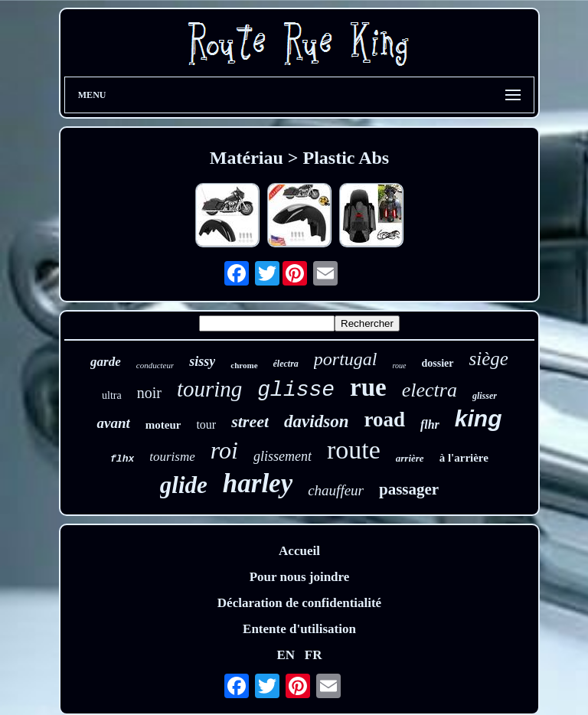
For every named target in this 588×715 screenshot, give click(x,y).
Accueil (299, 551)
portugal (346, 359)
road (384, 420)
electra (430, 390)
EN (286, 655)
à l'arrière (464, 458)
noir (149, 393)
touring (209, 389)
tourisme (172, 457)
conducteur (155, 365)
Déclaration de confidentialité (299, 603)
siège (489, 359)
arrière (410, 458)
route (354, 450)
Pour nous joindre (300, 577)
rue (368, 387)
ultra (112, 395)
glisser (485, 396)
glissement (283, 456)
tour (206, 424)
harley (258, 483)
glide (184, 485)
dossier (438, 363)
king (479, 418)
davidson (316, 421)
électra (286, 364)
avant (113, 423)
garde (106, 362)
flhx (122, 459)
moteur (163, 425)
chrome (244, 365)
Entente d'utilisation (299, 629)
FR (314, 655)
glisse (296, 390)
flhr (430, 424)
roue (400, 366)
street (250, 421)
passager (409, 489)
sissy (202, 361)
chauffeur (336, 490)
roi (224, 450)
